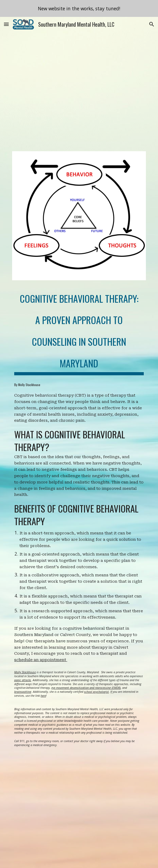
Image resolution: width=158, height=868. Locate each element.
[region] (79, 8)
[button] (6, 24)
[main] (79, 330)
